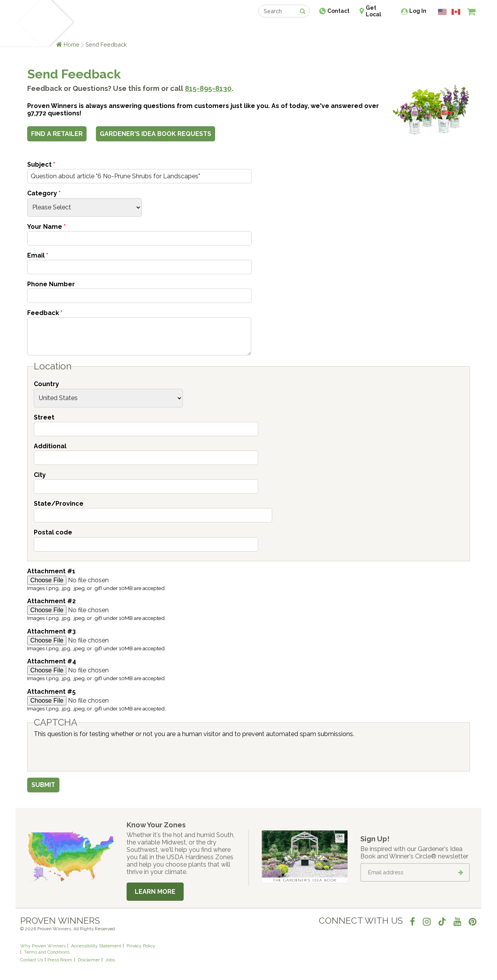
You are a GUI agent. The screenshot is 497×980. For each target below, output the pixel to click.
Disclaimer (89, 960)
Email (38, 255)
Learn (114, 30)
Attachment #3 (51, 631)
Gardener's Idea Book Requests (156, 134)
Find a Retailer (206, 30)
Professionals (307, 30)
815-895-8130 (208, 88)
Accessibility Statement (96, 946)
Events (269, 30)
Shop (243, 30)
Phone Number (51, 284)
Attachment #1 (51, 571)
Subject (41, 164)
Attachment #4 (52, 661)
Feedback (45, 313)
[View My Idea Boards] (457, 31)
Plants (88, 30)
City (40, 475)
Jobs (110, 960)
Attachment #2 (51, 601)
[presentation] (93, 753)
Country (46, 384)
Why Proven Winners (43, 946)
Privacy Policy (141, 946)
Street (44, 417)
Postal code (53, 532)
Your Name (46, 227)
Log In (418, 11)
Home (72, 44)
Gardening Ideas (154, 30)
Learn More (155, 892)
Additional (50, 446)
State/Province (59, 504)
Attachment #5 (51, 692)
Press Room (60, 960)
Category (44, 193)
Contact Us (32, 960)
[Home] (29, 23)
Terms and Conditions (47, 952)
